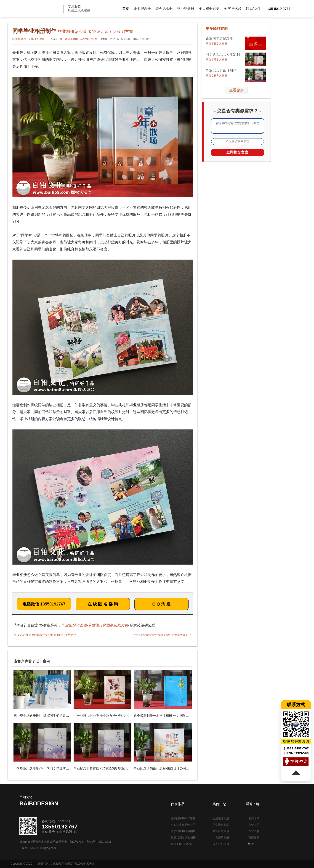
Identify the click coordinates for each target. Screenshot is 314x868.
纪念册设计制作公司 (41, 9)
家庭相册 (254, 838)
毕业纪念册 (186, 9)
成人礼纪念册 (221, 844)
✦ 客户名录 (233, 9)
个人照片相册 (221, 838)
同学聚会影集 (221, 825)
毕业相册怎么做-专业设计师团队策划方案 (95, 625)
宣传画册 (254, 825)
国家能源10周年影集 (183, 818)
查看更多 (237, 90)
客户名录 (254, 818)
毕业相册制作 (89, 39)
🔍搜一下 (254, 844)
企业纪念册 (142, 9)
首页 (126, 9)
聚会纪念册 (164, 9)
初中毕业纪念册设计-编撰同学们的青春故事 (159, 635)
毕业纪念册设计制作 (221, 70)
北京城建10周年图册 (183, 831)
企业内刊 (254, 831)
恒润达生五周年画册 (183, 825)
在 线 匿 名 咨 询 (103, 604)
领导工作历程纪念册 (183, 844)
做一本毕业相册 (69, 39)
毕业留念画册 (221, 831)
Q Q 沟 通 (161, 604)
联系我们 (253, 9)
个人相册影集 (209, 9)
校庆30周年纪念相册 (183, 838)
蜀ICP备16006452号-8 (81, 864)
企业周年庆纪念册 (219, 38)
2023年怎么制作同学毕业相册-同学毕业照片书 (48, 635)
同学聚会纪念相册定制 (223, 54)
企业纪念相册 (221, 818)
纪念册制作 (19, 39)
